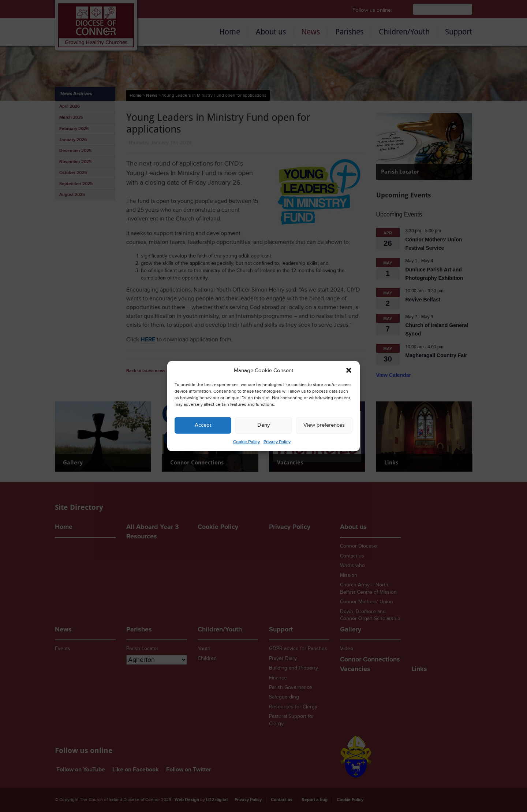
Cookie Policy (246, 442)
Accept (203, 425)
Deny (263, 425)
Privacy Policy (277, 442)
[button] (349, 370)
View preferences (324, 425)
